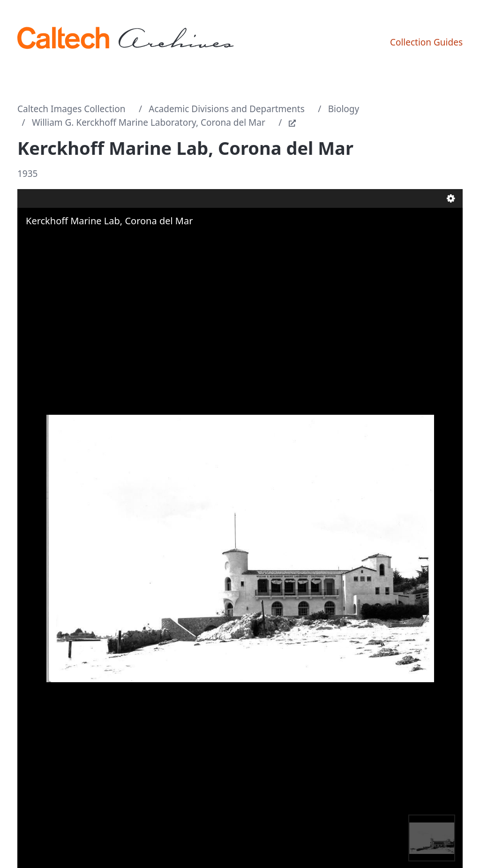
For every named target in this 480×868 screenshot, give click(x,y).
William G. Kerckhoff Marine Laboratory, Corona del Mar (149, 122)
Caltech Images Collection (71, 109)
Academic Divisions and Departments (227, 109)
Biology (344, 109)
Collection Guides (426, 42)
